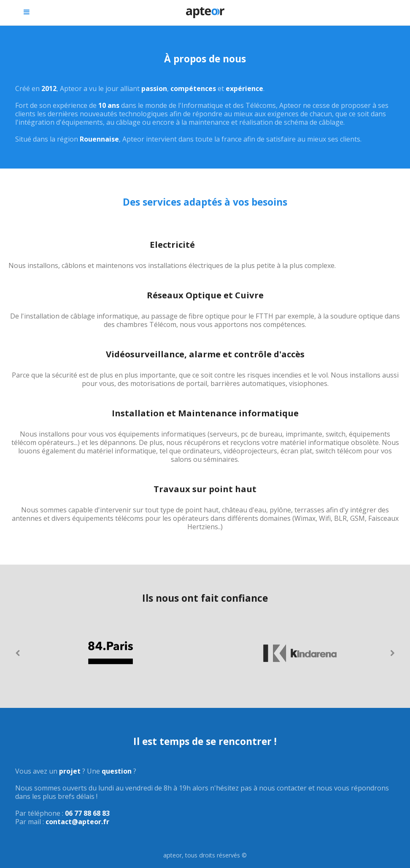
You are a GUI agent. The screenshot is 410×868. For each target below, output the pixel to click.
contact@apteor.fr (77, 822)
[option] (110, 653)
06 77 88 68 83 (87, 813)
